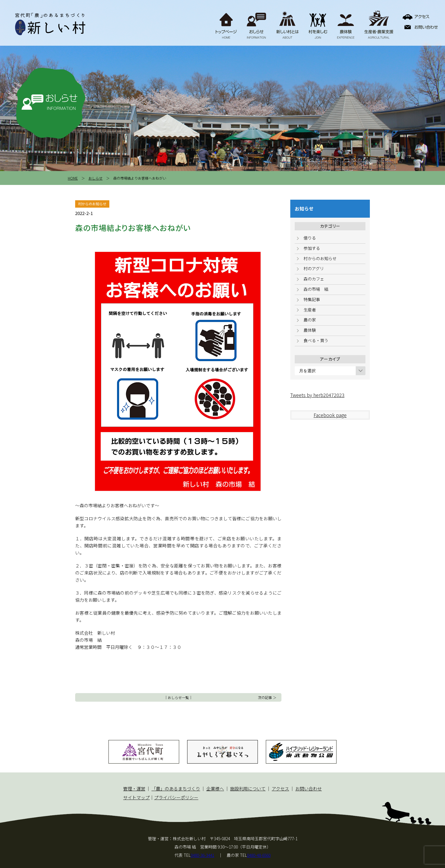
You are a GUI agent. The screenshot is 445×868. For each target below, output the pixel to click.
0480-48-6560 (259, 855)
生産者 (310, 310)
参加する (312, 248)
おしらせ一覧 (178, 697)
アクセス (280, 789)
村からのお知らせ (320, 258)
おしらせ (95, 178)
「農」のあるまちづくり (176, 789)
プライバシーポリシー (176, 797)
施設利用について (248, 789)
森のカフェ (314, 279)
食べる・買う (316, 340)
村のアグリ (314, 268)
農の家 (310, 320)
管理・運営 (134, 789)
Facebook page (330, 415)
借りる (310, 238)
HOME (73, 178)
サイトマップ (136, 797)
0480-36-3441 (202, 855)
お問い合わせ (309, 789)
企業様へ (215, 789)
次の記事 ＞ (267, 697)
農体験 (310, 330)
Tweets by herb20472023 (317, 395)
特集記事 (312, 299)
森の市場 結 (316, 289)
